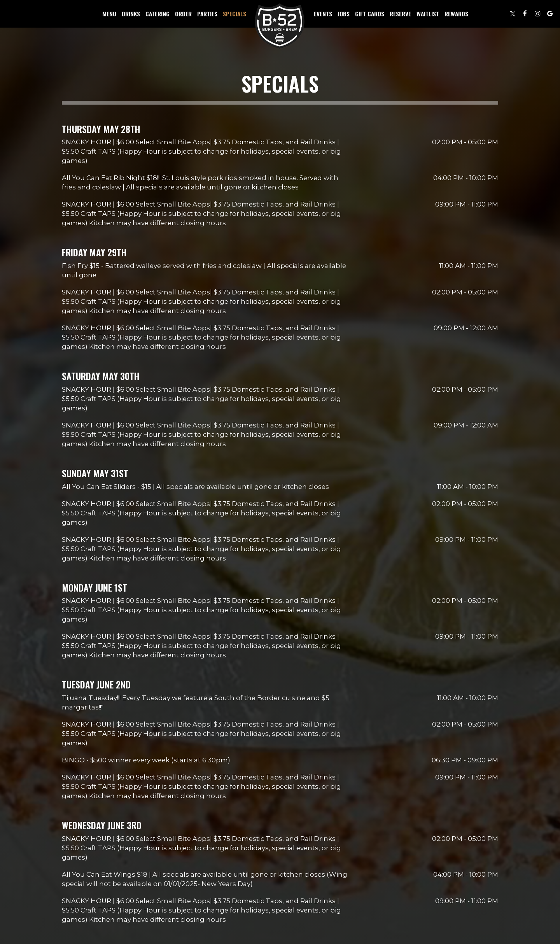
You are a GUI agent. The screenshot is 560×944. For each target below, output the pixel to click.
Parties (207, 14)
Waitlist (428, 14)
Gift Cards (370, 14)
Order (183, 14)
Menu (109, 14)
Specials (234, 14)
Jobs (344, 14)
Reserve (400, 14)
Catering (157, 14)
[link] (280, 26)
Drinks (131, 14)
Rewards (456, 14)
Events (323, 14)
